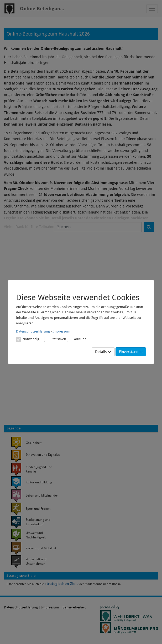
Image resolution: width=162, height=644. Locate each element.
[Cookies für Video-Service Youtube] (70, 339)
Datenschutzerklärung (33, 331)
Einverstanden (131, 352)
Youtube (77, 339)
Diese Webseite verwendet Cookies (78, 297)
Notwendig (28, 339)
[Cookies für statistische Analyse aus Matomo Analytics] (47, 339)
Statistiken (55, 339)
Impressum (61, 331)
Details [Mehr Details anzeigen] (103, 352)
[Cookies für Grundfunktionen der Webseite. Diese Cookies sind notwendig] (28, 339)
